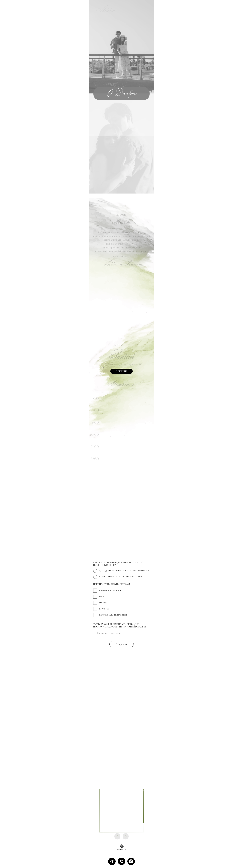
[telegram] (112, 861)
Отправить (122, 644)
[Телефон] (122, 861)
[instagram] (131, 861)
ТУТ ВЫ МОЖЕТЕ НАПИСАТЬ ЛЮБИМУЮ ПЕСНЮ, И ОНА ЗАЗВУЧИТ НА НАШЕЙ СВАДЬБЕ (120, 625)
